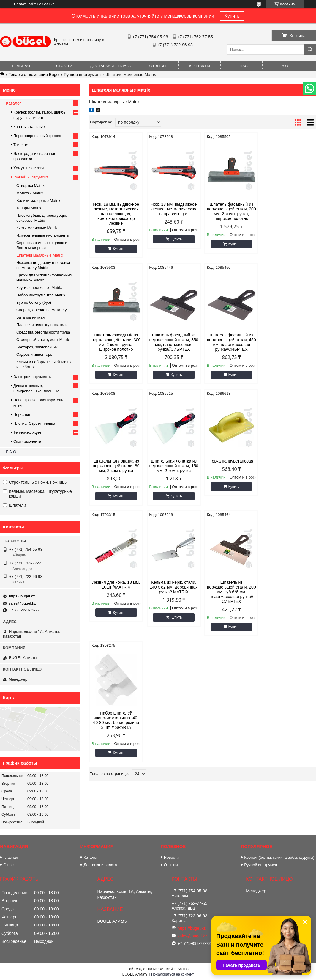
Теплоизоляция (27, 432)
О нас (242, 66)
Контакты (200, 66)
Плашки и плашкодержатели (42, 325)
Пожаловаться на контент (172, 974)
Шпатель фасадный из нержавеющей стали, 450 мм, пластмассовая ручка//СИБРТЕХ (174, 342)
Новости (63, 66)
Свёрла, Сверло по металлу (41, 310)
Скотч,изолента (27, 441)
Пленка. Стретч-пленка (34, 423)
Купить (232, 16)
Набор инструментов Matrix (41, 295)
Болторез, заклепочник (37, 347)
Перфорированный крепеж (37, 136)
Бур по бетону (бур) (34, 302)
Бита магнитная (30, 317)
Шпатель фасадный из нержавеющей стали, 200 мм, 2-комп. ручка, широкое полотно (231, 211)
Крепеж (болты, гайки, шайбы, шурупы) (279, 857)
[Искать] (310, 49)
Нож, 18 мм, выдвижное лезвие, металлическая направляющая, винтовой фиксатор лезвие (116, 214)
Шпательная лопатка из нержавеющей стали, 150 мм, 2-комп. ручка (289, 340)
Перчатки (22, 415)
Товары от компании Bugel (34, 75)
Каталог (14, 103)
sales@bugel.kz (22, 603)
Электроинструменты (33, 377)
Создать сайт (25, 4)
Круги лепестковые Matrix (39, 288)
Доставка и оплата (110, 66)
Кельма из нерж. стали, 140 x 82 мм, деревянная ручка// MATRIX (231, 466)
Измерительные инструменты (43, 235)
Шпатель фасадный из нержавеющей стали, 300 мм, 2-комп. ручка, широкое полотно (289, 211)
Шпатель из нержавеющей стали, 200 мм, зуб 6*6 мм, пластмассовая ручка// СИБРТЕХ (289, 471)
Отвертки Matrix (30, 186)
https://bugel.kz (22, 596)
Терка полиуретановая (116, 461)
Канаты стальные (29, 126)
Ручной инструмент (83, 75)
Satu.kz (183, 969)
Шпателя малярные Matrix (40, 255)
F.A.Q (283, 66)
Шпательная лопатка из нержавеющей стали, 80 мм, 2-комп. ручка (231, 340)
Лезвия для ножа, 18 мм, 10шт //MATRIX (174, 463)
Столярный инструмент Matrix (43, 340)
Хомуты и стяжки (29, 168)
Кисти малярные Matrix (37, 228)
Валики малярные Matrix (38, 200)
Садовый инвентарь (34, 354)
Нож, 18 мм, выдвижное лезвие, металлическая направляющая (174, 209)
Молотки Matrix (30, 193)
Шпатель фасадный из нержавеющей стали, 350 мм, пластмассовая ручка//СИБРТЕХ (116, 342)
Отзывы (158, 66)
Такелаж (21, 145)
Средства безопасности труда (43, 332)
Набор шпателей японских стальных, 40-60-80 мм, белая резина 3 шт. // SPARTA (116, 599)
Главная (21, 66)
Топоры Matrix (29, 208)
